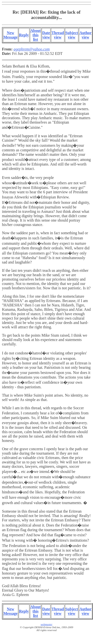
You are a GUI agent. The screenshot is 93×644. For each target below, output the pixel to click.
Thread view (58, 35)
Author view (85, 35)
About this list (36, 35)
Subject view (72, 35)
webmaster (46, 624)
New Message (11, 35)
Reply (24, 35)
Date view (46, 35)
